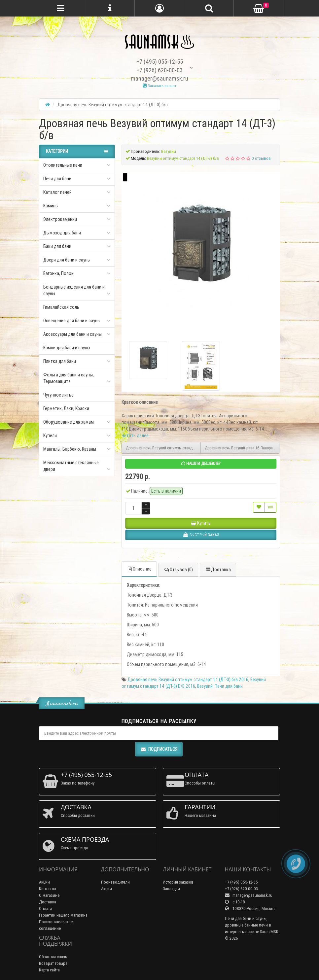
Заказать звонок (159, 86)
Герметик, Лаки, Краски (66, 408)
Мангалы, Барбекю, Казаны (70, 449)
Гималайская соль (61, 307)
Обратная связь (53, 957)
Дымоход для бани (62, 233)
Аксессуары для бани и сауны (72, 334)
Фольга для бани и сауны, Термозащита (69, 378)
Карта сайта (49, 970)
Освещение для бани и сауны (72, 321)
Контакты (48, 889)
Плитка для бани (60, 361)
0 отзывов (261, 158)
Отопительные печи (63, 165)
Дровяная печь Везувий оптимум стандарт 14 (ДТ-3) (163, 448)
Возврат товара (53, 963)
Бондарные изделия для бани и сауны (74, 290)
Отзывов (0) (178, 570)
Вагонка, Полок (58, 273)
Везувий (205, 686)
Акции (44, 882)
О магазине (49, 895)
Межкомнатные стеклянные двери (71, 466)
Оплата (45, 909)
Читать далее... (137, 436)
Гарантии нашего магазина (63, 915)
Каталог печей (57, 192)
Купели (50, 436)
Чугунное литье (58, 395)
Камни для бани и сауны (67, 348)
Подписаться (159, 749)
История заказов (178, 882)
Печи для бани (57, 179)
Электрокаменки (60, 219)
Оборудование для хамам (69, 422)
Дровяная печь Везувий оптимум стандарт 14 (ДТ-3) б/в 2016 (188, 680)
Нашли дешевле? (201, 463)
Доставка (218, 570)
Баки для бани (57, 246)
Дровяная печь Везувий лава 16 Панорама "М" (242, 448)
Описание (139, 569)
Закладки (171, 889)
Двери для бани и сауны (67, 260)
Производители (115, 882)
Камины (51, 206)
